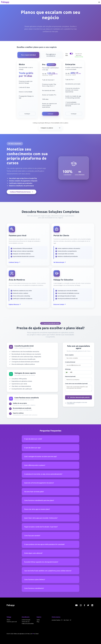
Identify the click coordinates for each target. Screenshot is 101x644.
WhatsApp (68, 369)
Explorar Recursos (15, 304)
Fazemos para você (12, 622)
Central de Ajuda (26, 620)
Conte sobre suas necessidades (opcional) (76, 384)
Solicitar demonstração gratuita (79, 397)
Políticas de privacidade (28, 624)
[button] (67, 372)
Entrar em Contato (60, 304)
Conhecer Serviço (14, 262)
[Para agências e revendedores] (51, 55)
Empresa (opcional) (70, 376)
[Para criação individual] (28, 55)
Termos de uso (26, 622)
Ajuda (38, 620)
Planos (8, 620)
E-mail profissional (70, 362)
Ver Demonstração (60, 262)
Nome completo (69, 355)
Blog (38, 622)
